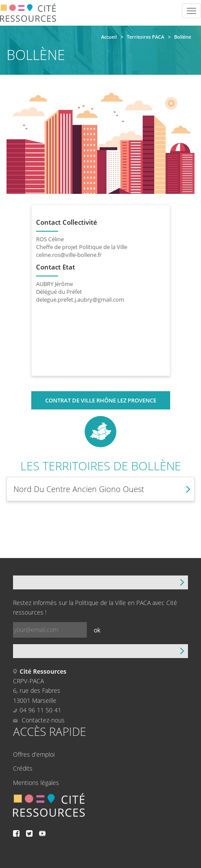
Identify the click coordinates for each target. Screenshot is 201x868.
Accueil (109, 37)
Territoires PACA (145, 37)
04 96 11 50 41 (40, 710)
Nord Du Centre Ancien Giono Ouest (79, 489)
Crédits (23, 768)
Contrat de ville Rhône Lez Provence (101, 400)
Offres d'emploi (34, 754)
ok (97, 630)
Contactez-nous (39, 720)
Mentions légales (36, 783)
